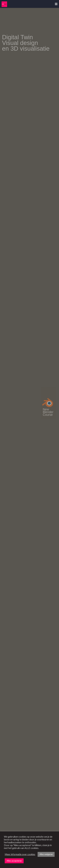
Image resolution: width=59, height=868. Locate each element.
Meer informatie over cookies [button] (20, 854)
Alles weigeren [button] (46, 854)
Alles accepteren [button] (14, 861)
